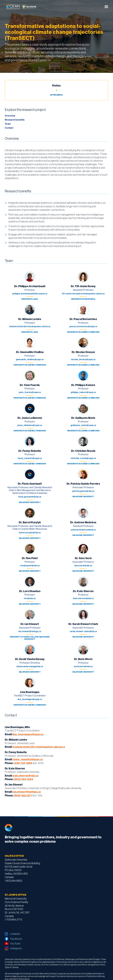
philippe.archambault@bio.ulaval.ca (30, 294)
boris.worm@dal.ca (83, 666)
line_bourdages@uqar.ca (30, 699)
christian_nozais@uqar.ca (83, 458)
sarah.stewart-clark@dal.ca (83, 631)
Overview (10, 116)
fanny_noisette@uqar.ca (30, 458)
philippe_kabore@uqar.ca (83, 392)
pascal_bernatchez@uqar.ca (83, 326)
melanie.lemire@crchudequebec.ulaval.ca (30, 326)
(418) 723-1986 (23, 763)
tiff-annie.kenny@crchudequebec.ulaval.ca (83, 294)
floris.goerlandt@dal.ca (30, 497)
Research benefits (15, 120)
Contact (9, 128)
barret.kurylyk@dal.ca (30, 533)
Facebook (16, 939)
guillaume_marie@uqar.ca (83, 425)
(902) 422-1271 (23, 795)
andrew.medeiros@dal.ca (83, 530)
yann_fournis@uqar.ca (30, 392)
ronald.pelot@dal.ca (30, 566)
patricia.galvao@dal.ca (83, 491)
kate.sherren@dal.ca (83, 598)
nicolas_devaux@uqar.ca (83, 359)
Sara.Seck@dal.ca (83, 566)
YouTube (15, 944)
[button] (106, 7)
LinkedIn (15, 934)
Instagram (16, 948)
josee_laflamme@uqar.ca (30, 425)
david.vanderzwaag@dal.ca (30, 666)
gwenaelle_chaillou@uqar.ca (30, 359)
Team (8, 124)
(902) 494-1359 (23, 779)
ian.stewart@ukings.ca (30, 631)
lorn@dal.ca (30, 598)
